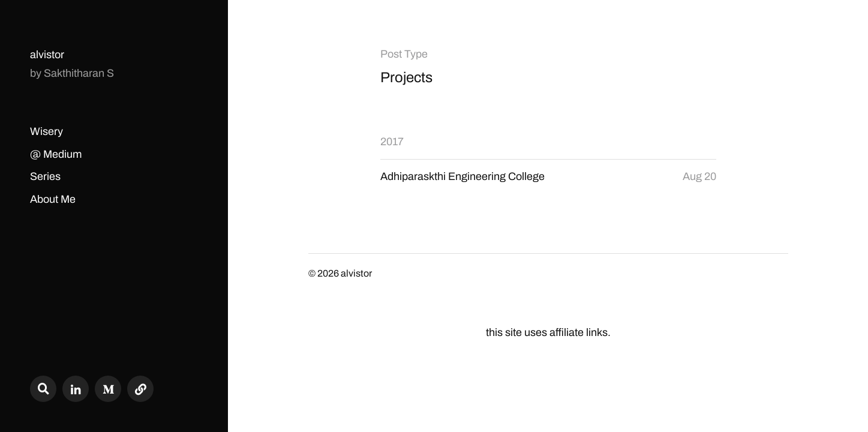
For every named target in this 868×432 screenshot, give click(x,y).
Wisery (46, 131)
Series (45, 176)
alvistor (47, 55)
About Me (53, 199)
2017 (392, 142)
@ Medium (56, 154)
